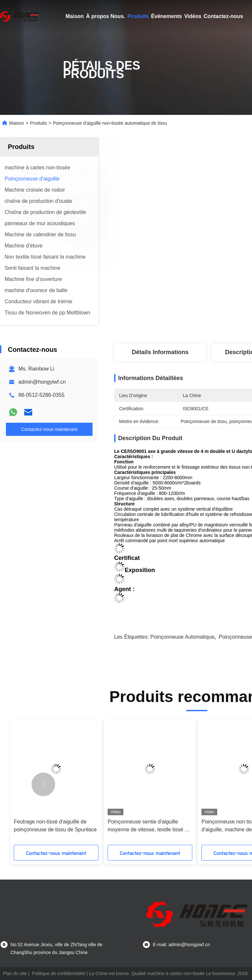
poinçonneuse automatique (182, 637)
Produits (138, 16)
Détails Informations (160, 352)
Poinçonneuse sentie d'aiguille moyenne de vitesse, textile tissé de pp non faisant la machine (149, 826)
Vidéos (193, 16)
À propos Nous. (105, 16)
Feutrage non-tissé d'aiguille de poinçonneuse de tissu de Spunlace (55, 826)
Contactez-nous (223, 16)
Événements (166, 16)
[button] (43, 784)
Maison (75, 16)
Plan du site (15, 973)
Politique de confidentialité (59, 973)
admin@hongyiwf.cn (42, 382)
